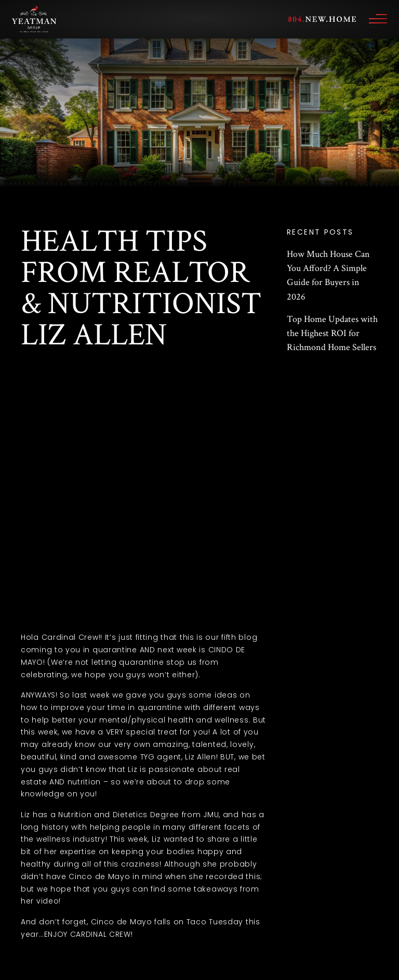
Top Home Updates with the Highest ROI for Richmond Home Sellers (332, 333)
